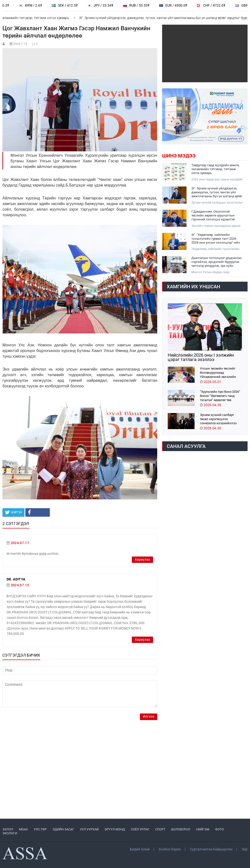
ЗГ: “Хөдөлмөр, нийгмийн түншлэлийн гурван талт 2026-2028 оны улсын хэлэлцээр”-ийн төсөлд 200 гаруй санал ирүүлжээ (217, 239)
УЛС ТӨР (40, 829)
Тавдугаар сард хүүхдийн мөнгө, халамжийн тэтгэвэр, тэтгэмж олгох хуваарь (215, 169)
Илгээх (149, 717)
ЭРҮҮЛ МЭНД (115, 829)
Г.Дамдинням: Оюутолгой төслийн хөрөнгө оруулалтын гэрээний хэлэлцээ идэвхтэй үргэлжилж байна (213, 216)
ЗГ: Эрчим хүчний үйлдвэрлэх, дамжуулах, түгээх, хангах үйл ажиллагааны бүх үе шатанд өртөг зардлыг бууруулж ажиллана (217, 192)
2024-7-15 (20, 44)
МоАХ (23, 829)
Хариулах (142, 560)
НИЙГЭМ (203, 829)
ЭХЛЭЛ (8, 829)
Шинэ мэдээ (179, 156)
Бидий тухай (140, 849)
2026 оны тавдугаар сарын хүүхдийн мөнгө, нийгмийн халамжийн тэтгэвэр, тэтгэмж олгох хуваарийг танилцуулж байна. (217, 180)
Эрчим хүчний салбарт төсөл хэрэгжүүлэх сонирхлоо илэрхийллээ (218, 419)
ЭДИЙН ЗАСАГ (63, 829)
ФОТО (219, 829)
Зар (245, 849)
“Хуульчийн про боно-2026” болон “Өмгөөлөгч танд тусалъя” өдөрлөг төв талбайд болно (220, 396)
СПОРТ (160, 829)
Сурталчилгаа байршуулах (211, 849)
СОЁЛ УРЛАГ (140, 829)
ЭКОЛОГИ (10, 833)
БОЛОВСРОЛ (181, 829)
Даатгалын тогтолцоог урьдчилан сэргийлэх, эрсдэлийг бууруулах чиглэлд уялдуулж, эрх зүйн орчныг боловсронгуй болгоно (217, 262)
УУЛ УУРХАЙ (89, 829)
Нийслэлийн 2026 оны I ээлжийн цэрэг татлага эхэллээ (201, 357)
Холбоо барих (170, 849)
